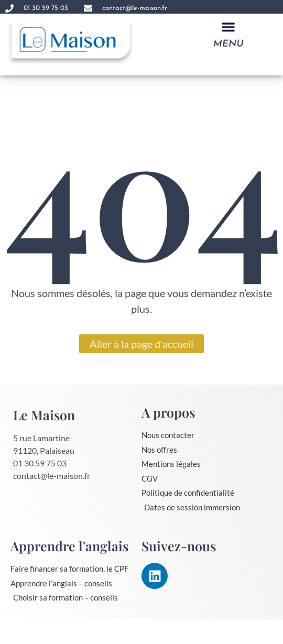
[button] (228, 28)
